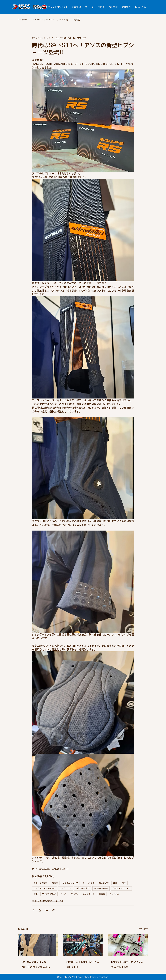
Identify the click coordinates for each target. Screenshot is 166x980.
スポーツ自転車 (40, 883)
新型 (36, 894)
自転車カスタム (83, 888)
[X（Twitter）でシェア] (40, 910)
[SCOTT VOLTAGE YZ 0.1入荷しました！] (83, 945)
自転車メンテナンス (121, 888)
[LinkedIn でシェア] (47, 910)
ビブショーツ (89, 894)
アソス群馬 (114, 894)
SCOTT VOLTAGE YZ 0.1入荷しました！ (83, 965)
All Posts (22, 20)
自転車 (55, 883)
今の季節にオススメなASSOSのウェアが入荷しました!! (37, 965)
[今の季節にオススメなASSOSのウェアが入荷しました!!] (38, 945)
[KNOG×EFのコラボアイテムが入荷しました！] (128, 945)
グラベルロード (101, 888)
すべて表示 (143, 929)
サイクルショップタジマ (44, 888)
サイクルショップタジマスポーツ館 (50, 20)
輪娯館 (77, 20)
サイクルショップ (70, 883)
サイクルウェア (49, 894)
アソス (63, 894)
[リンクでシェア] (53, 910)
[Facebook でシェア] (33, 910)
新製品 (102, 894)
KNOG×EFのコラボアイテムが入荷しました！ (127, 965)
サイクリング (65, 888)
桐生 (124, 883)
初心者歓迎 (104, 883)
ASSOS (74, 894)
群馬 (115, 883)
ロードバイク (88, 883)
